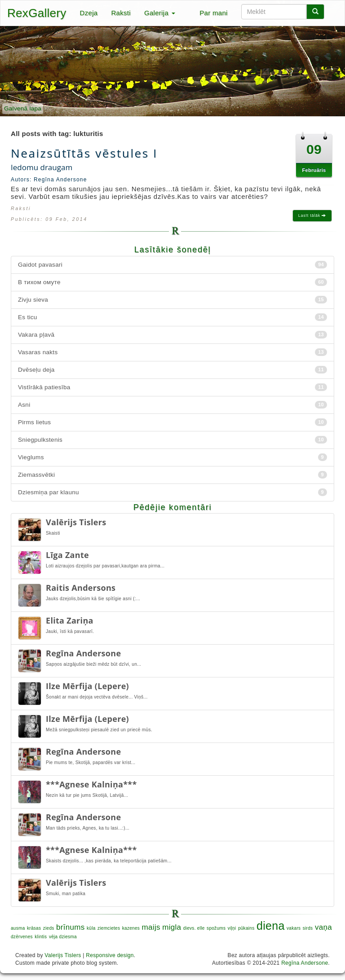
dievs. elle (194, 928)
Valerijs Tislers (63, 955)
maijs (151, 927)
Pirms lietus (172, 422)
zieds (49, 928)
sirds (308, 928)
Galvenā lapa (23, 108)
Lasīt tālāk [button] (312, 215)
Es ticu (172, 317)
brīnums (71, 927)
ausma (18, 928)
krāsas (34, 928)
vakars (294, 928)
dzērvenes (22, 937)
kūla (91, 928)
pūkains (246, 928)
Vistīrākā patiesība (172, 387)
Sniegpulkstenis (172, 440)
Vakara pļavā (172, 335)
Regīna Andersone (305, 963)
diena (271, 926)
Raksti (121, 13)
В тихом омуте (172, 282)
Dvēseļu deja (172, 370)
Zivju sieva (172, 300)
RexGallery (37, 13)
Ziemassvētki (172, 475)
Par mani (213, 13)
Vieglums (172, 457)
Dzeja (89, 13)
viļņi (232, 928)
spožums (216, 928)
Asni (172, 405)
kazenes (131, 928)
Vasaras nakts (172, 352)
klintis (41, 937)
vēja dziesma (63, 937)
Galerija (160, 13)
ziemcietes (109, 928)
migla (172, 927)
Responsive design (110, 955)
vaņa (323, 927)
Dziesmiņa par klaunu (172, 492)
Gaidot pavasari (172, 265)
